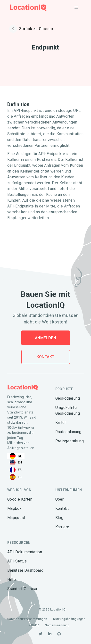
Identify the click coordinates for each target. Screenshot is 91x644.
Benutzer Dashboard (25, 570)
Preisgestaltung (70, 441)
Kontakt (46, 357)
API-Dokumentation (25, 552)
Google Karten (20, 499)
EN (16, 462)
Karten (61, 423)
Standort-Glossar (22, 589)
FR (16, 470)
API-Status (17, 561)
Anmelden (45, 338)
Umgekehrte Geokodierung (68, 410)
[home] (27, 7)
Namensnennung (57, 625)
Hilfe (12, 580)
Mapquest (16, 518)
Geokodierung (68, 398)
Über (59, 499)
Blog (59, 518)
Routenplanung (68, 432)
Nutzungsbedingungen (69, 619)
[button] (76, 7)
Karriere (62, 527)
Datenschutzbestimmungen (27, 619)
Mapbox (14, 508)
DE (16, 456)
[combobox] (16, 456)
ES (16, 477)
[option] (16, 462)
